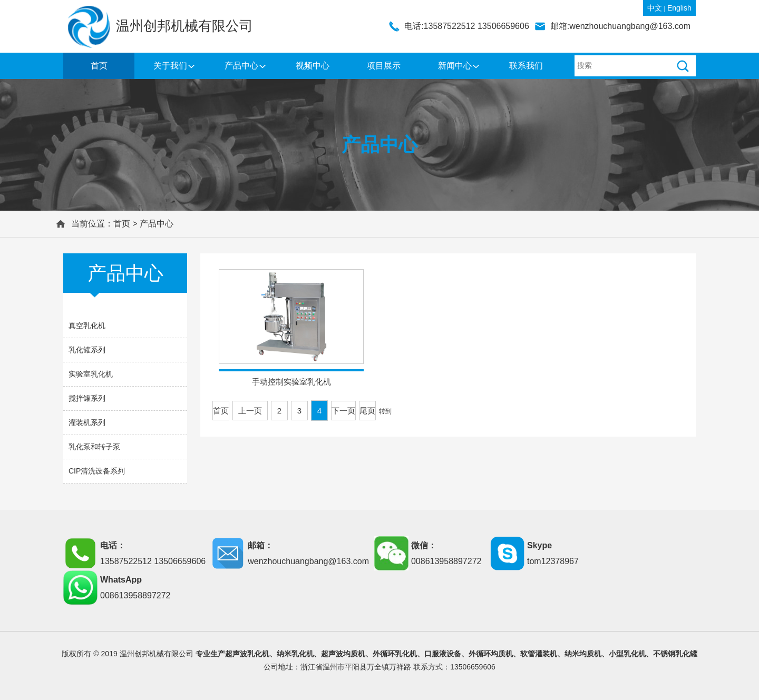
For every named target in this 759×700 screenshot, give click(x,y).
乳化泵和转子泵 (94, 447)
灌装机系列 (87, 422)
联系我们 (526, 66)
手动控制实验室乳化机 (291, 382)
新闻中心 (455, 66)
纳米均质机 (583, 654)
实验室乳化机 (91, 374)
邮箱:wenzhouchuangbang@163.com (620, 26)
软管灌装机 (539, 654)
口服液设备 (443, 654)
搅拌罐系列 (87, 398)
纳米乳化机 (295, 654)
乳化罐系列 (87, 350)
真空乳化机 (87, 326)
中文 (655, 8)
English (679, 8)
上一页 (250, 411)
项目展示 (384, 66)
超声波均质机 (343, 654)
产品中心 (241, 66)
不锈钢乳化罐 (675, 654)
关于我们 (170, 66)
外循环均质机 (491, 654)
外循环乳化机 (395, 654)
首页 (99, 66)
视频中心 (313, 66)
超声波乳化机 (247, 654)
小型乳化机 (627, 654)
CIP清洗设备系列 (97, 471)
